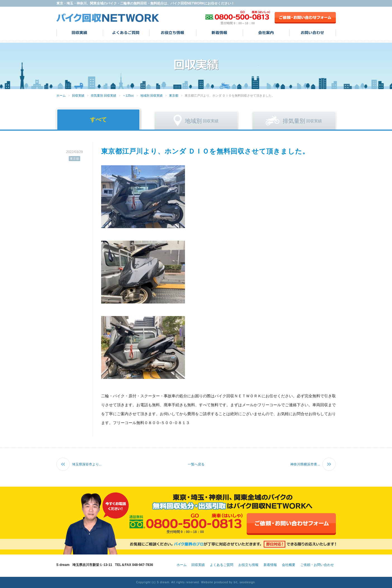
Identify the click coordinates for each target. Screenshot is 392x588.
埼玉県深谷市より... (87, 464)
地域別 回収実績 (151, 95)
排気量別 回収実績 (104, 95)
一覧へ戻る (196, 464)
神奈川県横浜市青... (305, 464)
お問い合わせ (313, 33)
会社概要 (289, 565)
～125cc (128, 95)
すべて (98, 119)
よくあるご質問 (126, 33)
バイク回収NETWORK (108, 18)
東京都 (174, 95)
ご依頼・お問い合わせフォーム (305, 18)
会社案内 (266, 33)
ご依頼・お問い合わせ (317, 565)
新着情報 (220, 33)
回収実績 (80, 33)
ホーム (61, 95)
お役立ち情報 (173, 33)
